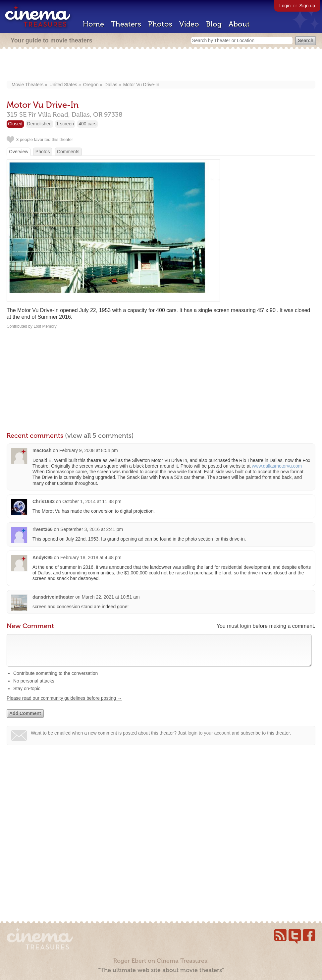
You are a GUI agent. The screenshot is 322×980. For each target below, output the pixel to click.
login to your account (209, 740)
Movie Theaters (27, 85)
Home (93, 24)
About (239, 24)
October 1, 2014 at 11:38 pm (92, 501)
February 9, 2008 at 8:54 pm (89, 450)
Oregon (91, 85)
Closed (15, 124)
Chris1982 (44, 501)
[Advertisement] (161, 65)
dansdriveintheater (53, 597)
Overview (19, 152)
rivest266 (43, 529)
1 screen (65, 124)
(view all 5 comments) (99, 435)
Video (189, 24)
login (245, 626)
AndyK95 (43, 557)
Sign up (307, 6)
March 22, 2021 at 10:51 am (111, 597)
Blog (214, 24)
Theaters (126, 24)
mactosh (42, 450)
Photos (160, 24)
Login (285, 6)
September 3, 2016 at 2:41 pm (92, 529)
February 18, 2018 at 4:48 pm (91, 557)
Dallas (111, 85)
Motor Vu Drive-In (141, 85)
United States (63, 85)
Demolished (39, 124)
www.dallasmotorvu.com (277, 466)
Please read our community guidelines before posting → (64, 705)
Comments (68, 152)
